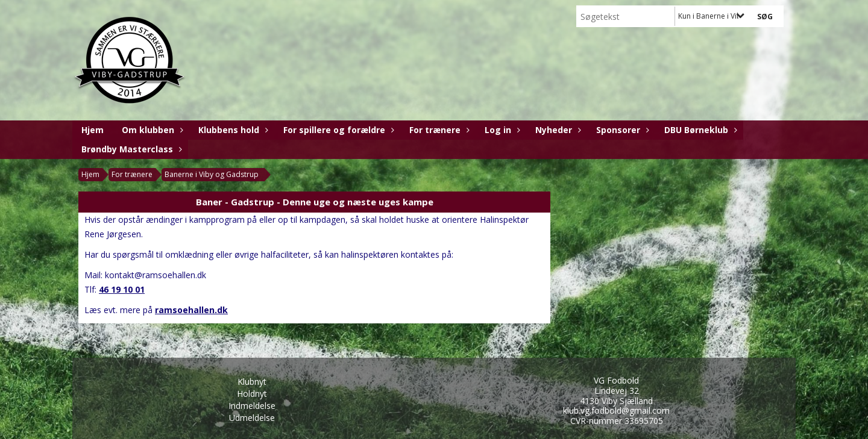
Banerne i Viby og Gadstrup (212, 174)
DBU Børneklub (699, 130)
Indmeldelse (252, 406)
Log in (501, 130)
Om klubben (151, 130)
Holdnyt (252, 394)
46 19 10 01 (122, 289)
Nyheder (557, 130)
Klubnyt (252, 381)
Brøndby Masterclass (130, 149)
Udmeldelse (252, 418)
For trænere (438, 130)
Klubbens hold (232, 130)
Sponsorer (621, 130)
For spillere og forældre (337, 130)
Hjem (93, 130)
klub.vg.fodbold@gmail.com (616, 410)
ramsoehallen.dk (191, 310)
